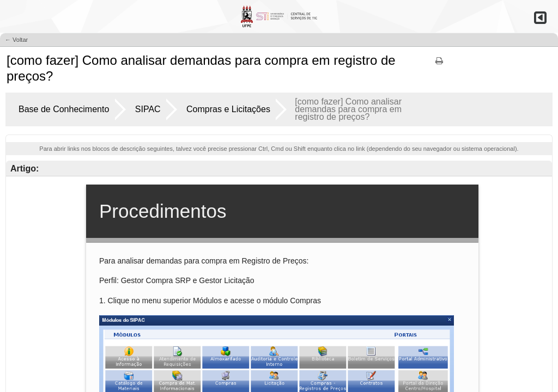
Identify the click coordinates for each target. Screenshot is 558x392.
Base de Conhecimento (64, 109)
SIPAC (148, 109)
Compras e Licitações (228, 109)
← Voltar (16, 40)
